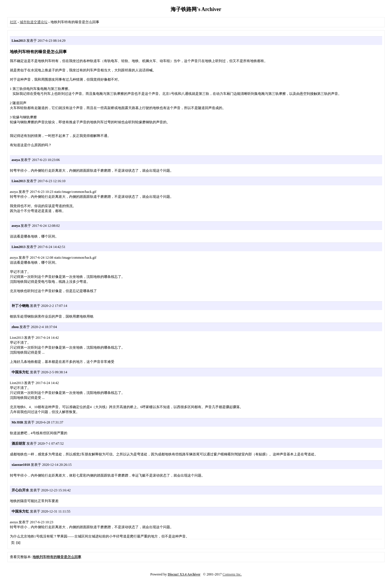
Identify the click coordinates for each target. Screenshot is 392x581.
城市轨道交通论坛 (34, 22)
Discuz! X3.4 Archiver (184, 574)
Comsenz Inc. (232, 574)
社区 (13, 22)
